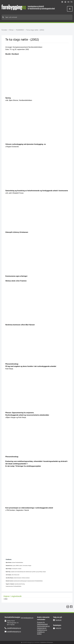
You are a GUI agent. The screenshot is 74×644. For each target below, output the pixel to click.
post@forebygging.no (14, 628)
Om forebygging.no (27, 618)
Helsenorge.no (42, 628)
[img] (68, 607)
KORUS (39, 634)
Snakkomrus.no (42, 630)
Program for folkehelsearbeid (42, 623)
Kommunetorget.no (43, 626)
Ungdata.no (41, 632)
